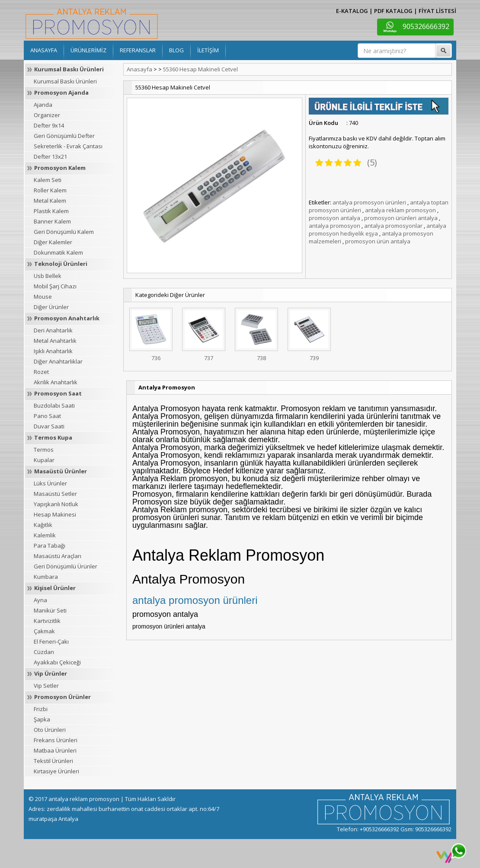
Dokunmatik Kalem (58, 252)
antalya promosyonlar (393, 226)
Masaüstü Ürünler (61, 471)
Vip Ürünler (51, 673)
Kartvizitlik (47, 621)
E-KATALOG (352, 11)
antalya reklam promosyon (400, 210)
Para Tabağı (50, 546)
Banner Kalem (52, 221)
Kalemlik (45, 535)
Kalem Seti (48, 180)
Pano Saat (47, 416)
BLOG (176, 50)
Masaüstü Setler (55, 494)
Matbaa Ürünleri (55, 750)
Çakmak (44, 631)
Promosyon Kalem (60, 168)
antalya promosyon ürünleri (369, 202)
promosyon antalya (334, 218)
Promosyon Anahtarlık (67, 318)
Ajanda (43, 105)
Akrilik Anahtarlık (56, 382)
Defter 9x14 (49, 125)
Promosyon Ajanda (61, 93)
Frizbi (41, 709)
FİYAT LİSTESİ (437, 11)
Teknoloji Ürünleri (61, 264)
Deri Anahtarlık (53, 330)
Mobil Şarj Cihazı (55, 286)
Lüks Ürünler (50, 483)
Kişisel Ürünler (55, 588)
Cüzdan (44, 652)
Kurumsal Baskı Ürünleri (69, 69)
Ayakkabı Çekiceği (57, 662)
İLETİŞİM (208, 50)
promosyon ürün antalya (378, 241)
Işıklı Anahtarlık (53, 351)
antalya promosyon (334, 226)
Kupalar (44, 460)
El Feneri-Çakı (51, 641)
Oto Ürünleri (50, 730)
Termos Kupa (53, 437)
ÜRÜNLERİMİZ (88, 50)
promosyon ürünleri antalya (401, 218)
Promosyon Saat (58, 393)
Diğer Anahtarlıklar (58, 361)
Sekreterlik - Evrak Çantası (68, 146)
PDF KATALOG (393, 11)
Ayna (40, 600)
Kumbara (46, 577)
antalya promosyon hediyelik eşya (378, 230)
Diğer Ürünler (51, 307)
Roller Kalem (50, 190)
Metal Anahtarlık (55, 341)
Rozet (41, 372)
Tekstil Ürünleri (53, 761)
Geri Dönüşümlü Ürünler (66, 566)
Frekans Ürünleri (56, 740)
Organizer (47, 115)
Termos (44, 450)
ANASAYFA (44, 50)
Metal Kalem (50, 201)
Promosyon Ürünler (62, 697)
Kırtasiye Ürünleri (56, 771)
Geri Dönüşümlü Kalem (64, 232)
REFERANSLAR (138, 50)
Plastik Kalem (51, 211)
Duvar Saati (49, 426)
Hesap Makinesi (55, 514)
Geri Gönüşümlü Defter (64, 136)
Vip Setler (46, 686)
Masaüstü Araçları (58, 556)
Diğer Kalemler (53, 242)
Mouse (43, 297)
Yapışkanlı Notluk (56, 504)
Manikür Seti (50, 610)
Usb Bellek (48, 276)
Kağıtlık (43, 525)
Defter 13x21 (50, 156)
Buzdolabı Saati (54, 405)
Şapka (42, 719)
